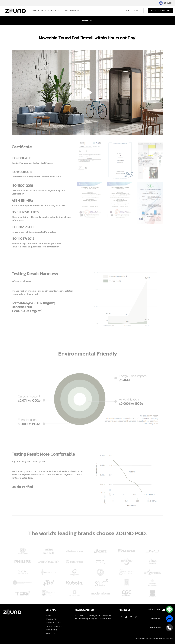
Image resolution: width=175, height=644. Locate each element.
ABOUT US (74, 11)
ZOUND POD (85, 20)
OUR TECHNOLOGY (54, 626)
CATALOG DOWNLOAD (160, 10)
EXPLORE (49, 11)
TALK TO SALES (131, 11)
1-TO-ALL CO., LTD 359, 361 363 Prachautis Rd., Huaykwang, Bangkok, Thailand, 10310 (93, 617)
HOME (48, 616)
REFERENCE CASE (53, 623)
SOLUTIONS (63, 11)
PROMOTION (51, 630)
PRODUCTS (38, 11)
